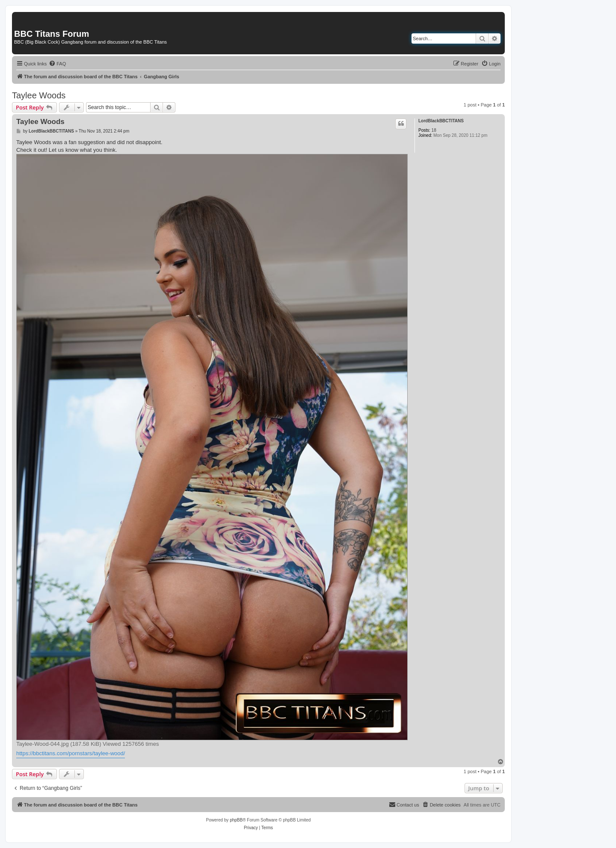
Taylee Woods (39, 95)
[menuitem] (57, 64)
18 (434, 130)
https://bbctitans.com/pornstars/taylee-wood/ (71, 753)
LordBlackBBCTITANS (441, 121)
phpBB (236, 820)
